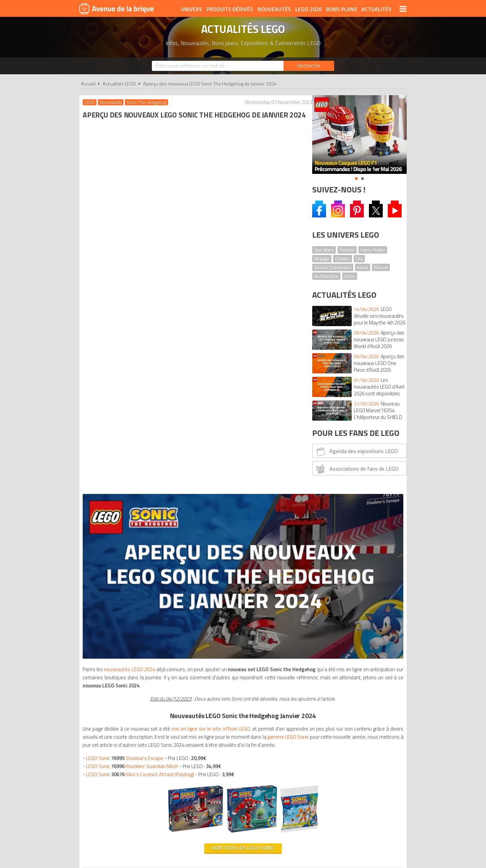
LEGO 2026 (308, 9)
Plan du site (316, 751)
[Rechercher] (309, 66)
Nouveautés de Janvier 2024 (136, 538)
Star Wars (324, 250)
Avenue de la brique (116, 8)
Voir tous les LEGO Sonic (192, 456)
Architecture (326, 276)
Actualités (376, 9)
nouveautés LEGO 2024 (132, 253)
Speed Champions (333, 267)
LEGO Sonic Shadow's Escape (126, 366)
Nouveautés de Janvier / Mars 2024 (141, 514)
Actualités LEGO (119, 84)
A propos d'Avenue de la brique (167, 751)
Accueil (88, 84)
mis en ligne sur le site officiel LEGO (221, 321)
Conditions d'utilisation (242, 751)
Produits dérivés (230, 9)
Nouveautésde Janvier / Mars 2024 (139, 546)
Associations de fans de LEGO (357, 469)
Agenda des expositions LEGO (356, 451)
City (359, 258)
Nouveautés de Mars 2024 (138, 563)
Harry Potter (373, 250)
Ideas (363, 267)
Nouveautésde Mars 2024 (132, 522)
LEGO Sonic (134, 375)
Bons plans (342, 9)
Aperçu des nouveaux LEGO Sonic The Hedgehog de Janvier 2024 (210, 84)
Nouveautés (274, 9)
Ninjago (322, 258)
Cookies (287, 751)
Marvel (381, 267)
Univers (192, 9)
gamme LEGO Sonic (202, 337)
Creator (343, 258)
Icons (350, 276)
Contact (347, 751)
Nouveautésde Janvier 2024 (132, 530)
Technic (347, 250)
